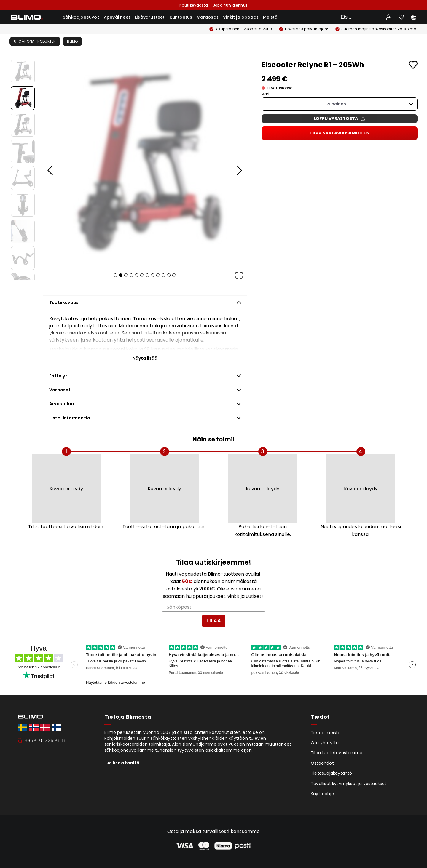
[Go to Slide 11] (169, 275)
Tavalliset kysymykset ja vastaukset (349, 784)
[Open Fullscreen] (239, 275)
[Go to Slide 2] (23, 98)
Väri (266, 94)
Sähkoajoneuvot (81, 17)
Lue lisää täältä (122, 763)
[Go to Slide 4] (23, 151)
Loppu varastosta (339, 118)
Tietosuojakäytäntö (332, 773)
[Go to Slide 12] (174, 275)
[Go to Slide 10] (163, 275)
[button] (145, 162)
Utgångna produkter (35, 41)
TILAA (214, 620)
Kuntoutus (181, 17)
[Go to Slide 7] (23, 231)
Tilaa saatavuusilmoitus (339, 133)
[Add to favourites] (413, 65)
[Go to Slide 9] (158, 275)
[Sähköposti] (213, 607)
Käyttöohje (322, 794)
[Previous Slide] (50, 170)
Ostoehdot (322, 763)
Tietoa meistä (326, 733)
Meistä (270, 17)
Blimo (72, 41)
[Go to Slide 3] (23, 125)
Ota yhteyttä (325, 743)
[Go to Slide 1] (23, 71)
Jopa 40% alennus (230, 5)
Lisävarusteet (150, 17)
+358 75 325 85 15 (46, 740)
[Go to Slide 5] (23, 178)
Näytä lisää (145, 358)
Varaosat (208, 17)
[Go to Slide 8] (23, 258)
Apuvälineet (117, 17)
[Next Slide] (239, 170)
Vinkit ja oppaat (241, 17)
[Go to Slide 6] (23, 205)
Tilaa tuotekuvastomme (337, 753)
